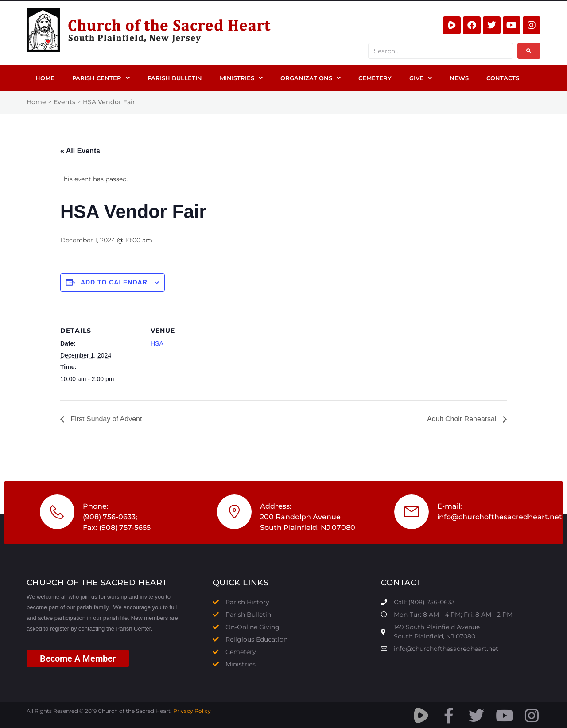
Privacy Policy (192, 711)
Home (36, 102)
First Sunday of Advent (105, 419)
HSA (157, 343)
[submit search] (529, 51)
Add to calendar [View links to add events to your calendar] (114, 282)
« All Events (80, 151)
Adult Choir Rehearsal (463, 419)
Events (64, 102)
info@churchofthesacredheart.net (500, 517)
